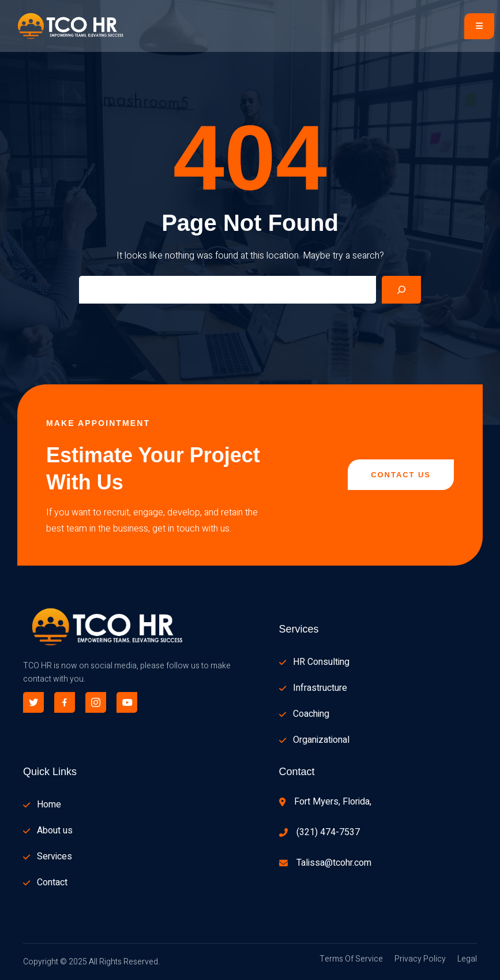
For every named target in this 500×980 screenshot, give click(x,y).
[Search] (401, 290)
